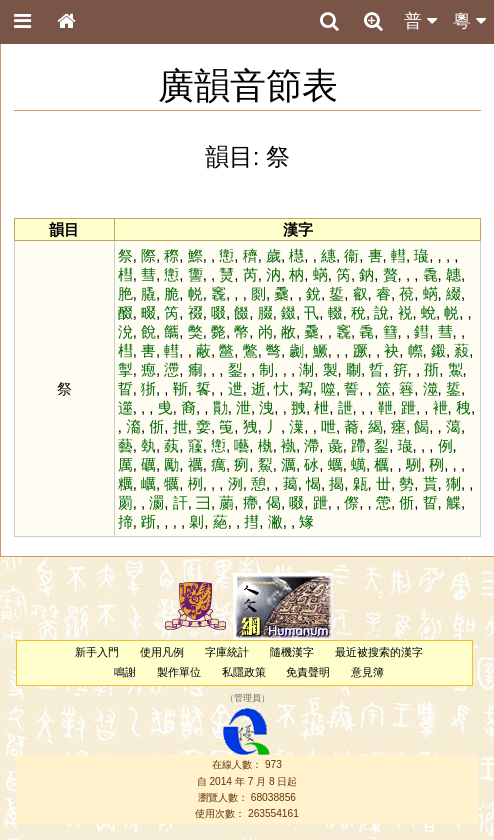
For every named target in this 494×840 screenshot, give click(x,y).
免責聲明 (308, 672)
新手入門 (97, 652)
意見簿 (367, 672)
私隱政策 (244, 672)
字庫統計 (227, 652)
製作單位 (179, 672)
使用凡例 (162, 652)
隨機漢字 (292, 652)
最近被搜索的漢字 (379, 652)
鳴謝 (125, 672)
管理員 (247, 698)
